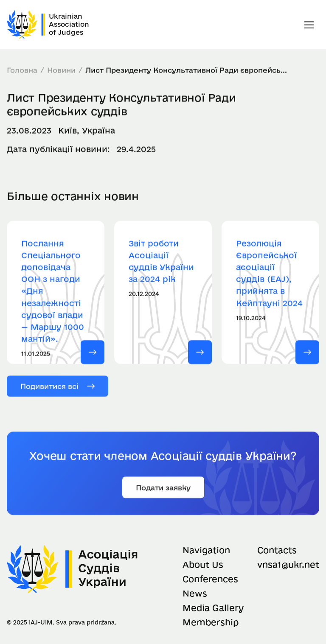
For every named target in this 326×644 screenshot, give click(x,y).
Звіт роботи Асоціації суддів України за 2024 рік (161, 263)
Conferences (210, 579)
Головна (22, 70)
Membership (211, 622)
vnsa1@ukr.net (288, 564)
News (195, 593)
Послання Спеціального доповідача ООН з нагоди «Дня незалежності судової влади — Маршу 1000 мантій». (53, 293)
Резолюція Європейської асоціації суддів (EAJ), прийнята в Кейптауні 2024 (269, 276)
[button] (309, 25)
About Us (203, 564)
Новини (61, 70)
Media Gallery (213, 608)
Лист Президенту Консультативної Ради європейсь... (186, 70)
